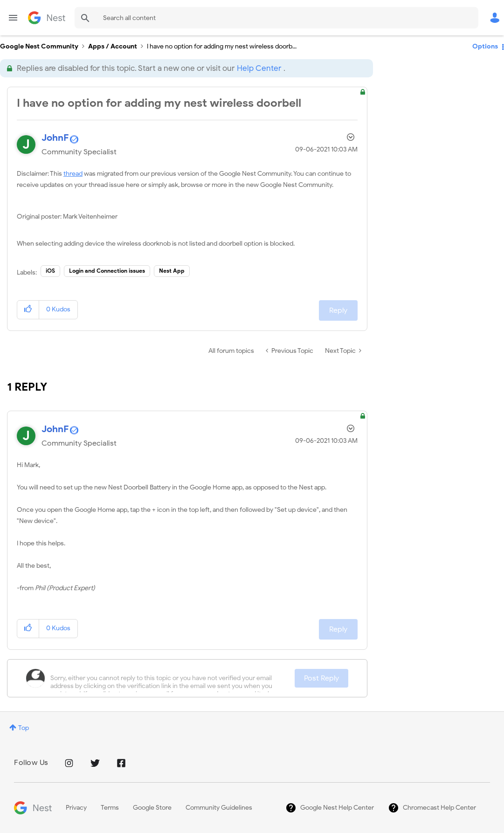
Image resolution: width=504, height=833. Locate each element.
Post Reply (321, 678)
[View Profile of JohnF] (55, 138)
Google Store (152, 808)
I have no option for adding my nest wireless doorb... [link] (222, 46)
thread (73, 174)
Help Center (259, 68)
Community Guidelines (219, 808)
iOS (50, 271)
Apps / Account (113, 46)
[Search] (276, 18)
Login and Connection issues (107, 271)
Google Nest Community (47, 18)
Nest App (172, 271)
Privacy (76, 808)
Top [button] (24, 728)
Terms (110, 808)
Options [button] (485, 46)
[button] (28, 310)
